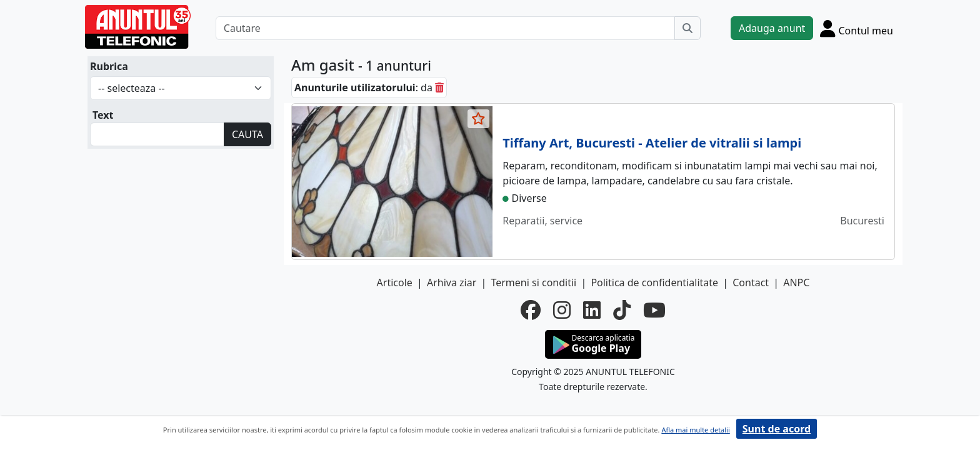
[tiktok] (622, 310)
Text (103, 115)
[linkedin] (592, 310)
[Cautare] (445, 28)
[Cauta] (687, 28)
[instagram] (562, 310)
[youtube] (654, 310)
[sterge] (439, 87)
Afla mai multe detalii (695, 430)
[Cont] (857, 28)
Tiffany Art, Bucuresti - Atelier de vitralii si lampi (652, 143)
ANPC (796, 282)
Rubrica (109, 66)
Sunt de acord (777, 429)
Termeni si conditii (533, 282)
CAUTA (247, 134)
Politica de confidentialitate (654, 282)
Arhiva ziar (452, 282)
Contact (751, 282)
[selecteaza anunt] (479, 119)
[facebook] (531, 310)
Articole (395, 282)
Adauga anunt (772, 28)
